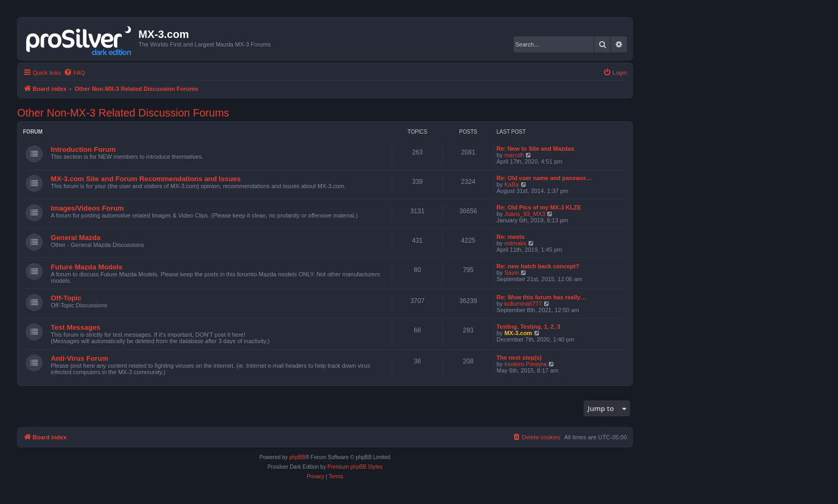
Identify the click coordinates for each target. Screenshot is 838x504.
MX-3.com (518, 333)
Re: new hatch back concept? (538, 266)
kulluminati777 (523, 304)
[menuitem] (74, 73)
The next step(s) (519, 358)
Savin (512, 273)
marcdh (514, 155)
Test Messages (76, 327)
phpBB (297, 457)
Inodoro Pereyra (526, 364)
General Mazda (76, 238)
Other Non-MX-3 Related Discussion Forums (123, 113)
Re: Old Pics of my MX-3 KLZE (539, 207)
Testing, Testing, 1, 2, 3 (528, 327)
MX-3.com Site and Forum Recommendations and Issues (146, 179)
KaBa (512, 184)
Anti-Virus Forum (79, 358)
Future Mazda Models (87, 267)
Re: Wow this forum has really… (541, 297)
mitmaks (515, 243)
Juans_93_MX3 (525, 214)
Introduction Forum (83, 149)
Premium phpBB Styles (355, 467)
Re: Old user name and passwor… (544, 178)
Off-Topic (66, 298)
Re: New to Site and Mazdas (535, 149)
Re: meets (511, 237)
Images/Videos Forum (87, 208)
